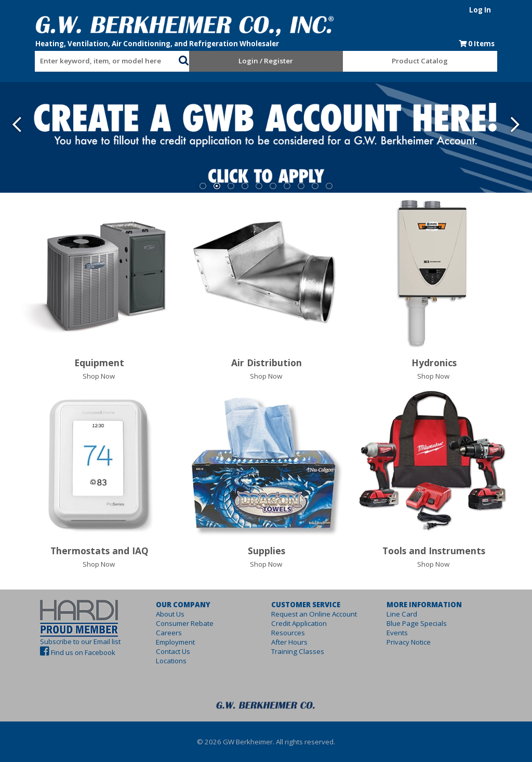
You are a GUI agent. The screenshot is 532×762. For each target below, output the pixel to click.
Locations (162, 661)
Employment (166, 642)
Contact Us (164, 651)
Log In (498, 10)
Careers (159, 633)
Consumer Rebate (175, 623)
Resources (288, 633)
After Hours (289, 642)
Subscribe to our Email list (62, 641)
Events (407, 633)
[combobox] (95, 59)
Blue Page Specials (426, 623)
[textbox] (89, 61)
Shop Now (99, 376)
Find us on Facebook (65, 652)
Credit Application (299, 623)
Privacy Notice (418, 642)
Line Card (411, 614)
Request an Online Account (314, 614)
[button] (178, 59)
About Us (161, 614)
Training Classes (298, 651)
